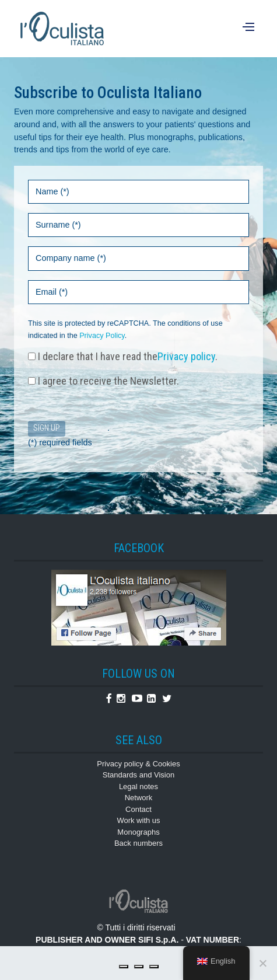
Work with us (138, 820)
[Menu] (250, 29)
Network (139, 798)
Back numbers (138, 843)
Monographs (138, 832)
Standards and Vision (138, 775)
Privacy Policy (102, 336)
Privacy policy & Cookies (138, 764)
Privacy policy (186, 356)
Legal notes (138, 787)
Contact (138, 809)
